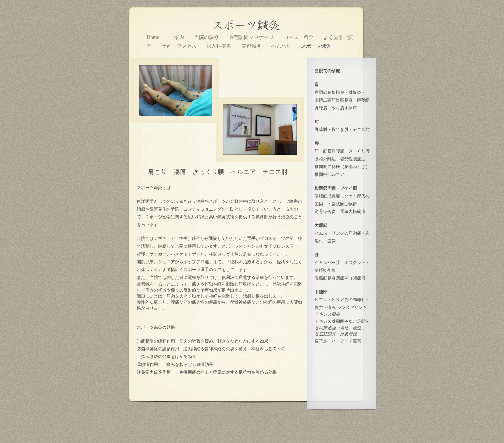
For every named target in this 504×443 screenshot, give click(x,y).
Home (154, 37)
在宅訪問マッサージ (252, 37)
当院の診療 (207, 37)
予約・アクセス (180, 46)
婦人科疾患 (219, 46)
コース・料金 (299, 37)
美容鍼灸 (252, 46)
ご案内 (177, 37)
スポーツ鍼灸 (316, 46)
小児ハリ (282, 46)
